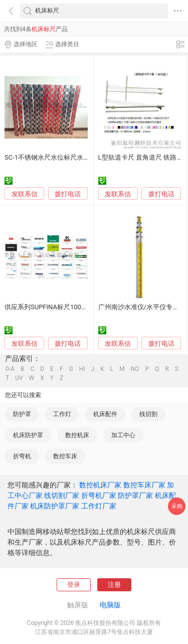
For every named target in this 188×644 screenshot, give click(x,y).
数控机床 (77, 435)
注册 (114, 585)
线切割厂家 (62, 495)
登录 (74, 585)
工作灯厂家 (99, 506)
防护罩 (22, 414)
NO (135, 369)
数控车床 (65, 456)
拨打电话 (68, 194)
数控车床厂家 (144, 485)
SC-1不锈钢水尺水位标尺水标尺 (50, 157)
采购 (177, 506)
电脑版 (110, 605)
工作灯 (62, 414)
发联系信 (25, 194)
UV (19, 378)
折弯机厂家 (99, 495)
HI (82, 369)
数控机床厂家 (100, 485)
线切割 (148, 414)
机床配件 (105, 414)
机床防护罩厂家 (55, 506)
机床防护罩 (28, 435)
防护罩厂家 (135, 495)
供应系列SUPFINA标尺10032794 (52, 307)
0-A (10, 369)
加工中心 (123, 435)
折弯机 (22, 456)
